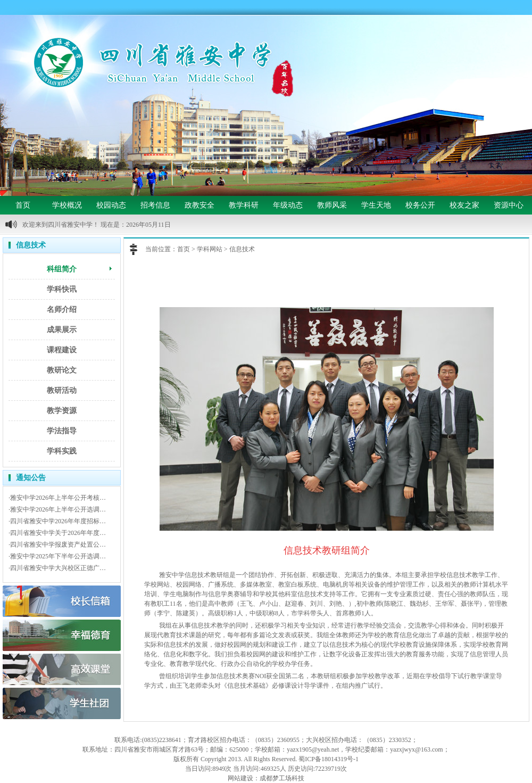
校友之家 (464, 205)
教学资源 (62, 411)
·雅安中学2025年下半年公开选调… (57, 556)
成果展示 (62, 330)
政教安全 (199, 205)
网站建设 (240, 778)
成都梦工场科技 (282, 778)
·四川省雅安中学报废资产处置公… (57, 545)
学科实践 (62, 451)
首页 (23, 205)
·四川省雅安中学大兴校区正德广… (57, 568)
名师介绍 (62, 310)
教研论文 (62, 370)
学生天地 (376, 205)
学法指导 (62, 431)
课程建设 (62, 350)
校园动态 (111, 205)
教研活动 (62, 390)
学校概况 (67, 205)
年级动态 (288, 205)
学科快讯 (62, 289)
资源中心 (509, 205)
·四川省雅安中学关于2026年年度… (57, 533)
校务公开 (420, 205)
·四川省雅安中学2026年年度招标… (57, 521)
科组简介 (62, 269)
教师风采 (332, 205)
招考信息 (155, 205)
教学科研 (244, 205)
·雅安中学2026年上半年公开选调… (57, 509)
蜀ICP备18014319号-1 (329, 759)
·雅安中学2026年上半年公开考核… (57, 498)
